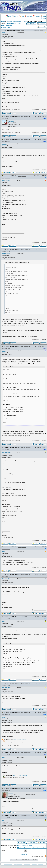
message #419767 (22, 140)
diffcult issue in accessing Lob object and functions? (32, 848)
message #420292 (22, 712)
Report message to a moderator (39, 110)
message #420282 (22, 617)
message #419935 (22, 176)
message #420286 (22, 683)
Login (44, 16)
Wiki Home (27, 864)
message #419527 (22, 117)
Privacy (41, 864)
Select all (9, 367)
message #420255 (22, 346)
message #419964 (22, 249)
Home (43, 18)
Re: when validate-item (11, 116)
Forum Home (8, 864)
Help (21, 16)
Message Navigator (7, 25)
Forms (25, 21)
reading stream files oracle (24, 845)
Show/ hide (15, 367)
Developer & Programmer (14, 21)
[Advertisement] (35, 7)
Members (28, 16)
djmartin (10, 793)
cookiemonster (6, 254)
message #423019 (22, 788)
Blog (9, 16)
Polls (19, 23)
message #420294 (22, 753)
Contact (34, 864)
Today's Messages (11, 23)
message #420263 (22, 574)
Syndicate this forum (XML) (37, 856)
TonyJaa (4, 144)
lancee (4, 33)
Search (15, 16)
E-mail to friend (6, 28)
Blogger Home (18, 864)
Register (36, 16)
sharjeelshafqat (6, 181)
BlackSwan (11, 121)
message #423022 (22, 816)
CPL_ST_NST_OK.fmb (20, 775)
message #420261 (22, 547)
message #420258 (22, 448)
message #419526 (20, 30)
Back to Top (24, 854)
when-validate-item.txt (20, 740)
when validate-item (9, 30)
